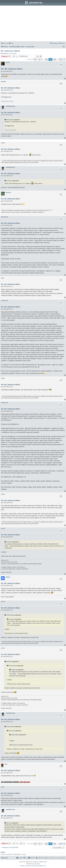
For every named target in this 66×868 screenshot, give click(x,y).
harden (3, 143)
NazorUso (8, 192)
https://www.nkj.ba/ (7, 101)
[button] (35, 59)
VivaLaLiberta (17, 854)
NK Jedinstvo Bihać (10, 51)
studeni (8, 62)
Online (3, 852)
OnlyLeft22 (10, 615)
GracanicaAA (13, 53)
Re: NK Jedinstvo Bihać (12, 69)
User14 (3, 528)
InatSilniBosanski (10, 106)
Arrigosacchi (5, 217)
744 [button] (46, 59)
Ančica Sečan (36, 864)
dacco (3, 278)
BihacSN (3, 82)
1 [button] (41, 59)
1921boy (8, 577)
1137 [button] (61, 59)
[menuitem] (11, 43)
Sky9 (6, 764)
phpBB (27, 862)
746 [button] (55, 59)
